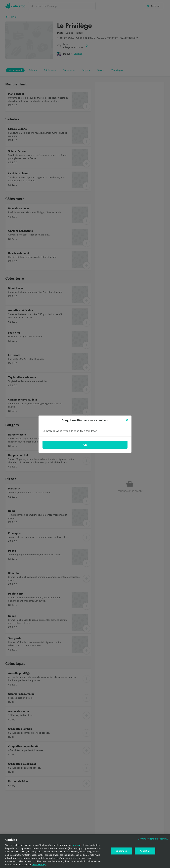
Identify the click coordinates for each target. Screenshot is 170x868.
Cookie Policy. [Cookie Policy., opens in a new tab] (39, 865)
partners (77, 845)
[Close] (127, 420)
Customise (121, 851)
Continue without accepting (153, 839)
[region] (85, 851)
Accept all (145, 851)
